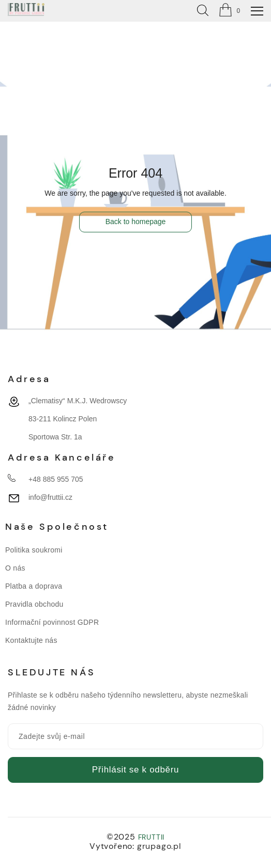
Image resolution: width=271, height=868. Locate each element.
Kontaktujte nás (31, 640)
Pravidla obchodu (34, 604)
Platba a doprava (34, 586)
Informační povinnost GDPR (52, 622)
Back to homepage (136, 222)
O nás (15, 568)
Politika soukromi (34, 550)
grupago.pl (159, 846)
